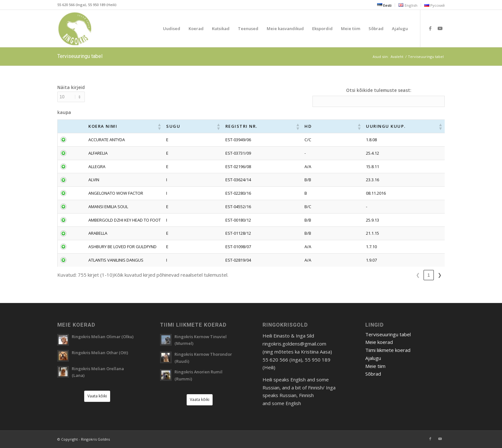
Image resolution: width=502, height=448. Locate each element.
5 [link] (405, 275)
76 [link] (429, 275)
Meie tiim (375, 366)
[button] (216, 126)
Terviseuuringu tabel (80, 56)
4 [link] (394, 275)
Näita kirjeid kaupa (71, 100)
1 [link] (361, 275)
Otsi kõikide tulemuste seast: (379, 90)
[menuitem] (385, 5)
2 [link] (372, 275)
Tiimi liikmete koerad (388, 350)
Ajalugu (373, 358)
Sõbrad (373, 374)
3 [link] (383, 275)
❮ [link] (350, 275)
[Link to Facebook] (430, 28)
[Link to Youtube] (440, 28)
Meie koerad (379, 342)
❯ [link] (440, 275)
